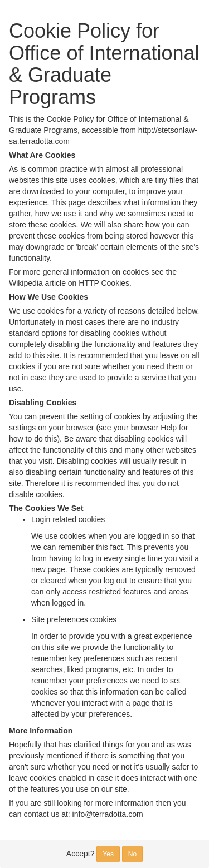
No (132, 854)
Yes (108, 854)
